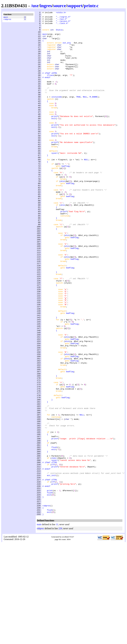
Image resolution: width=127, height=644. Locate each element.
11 (57, 625)
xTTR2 (54, 553)
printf (55, 137)
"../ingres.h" (63, 18)
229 (60, 629)
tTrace (50, 88)
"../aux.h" (61, 21)
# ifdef (46, 86)
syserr (55, 182)
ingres (46, 6)
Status (59, 34)
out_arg (67, 49)
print (50, 586)
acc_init (51, 568)
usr (35, 6)
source (59, 6)
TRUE (78, 114)
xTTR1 (54, 573)
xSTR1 (54, 86)
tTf (53, 555)
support (75, 6)
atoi (63, 215)
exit (54, 140)
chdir (54, 548)
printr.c (91, 6)
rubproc (7, 20)
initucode (56, 114)
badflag (65, 197)
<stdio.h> (61, 13)
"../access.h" (63, 23)
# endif (46, 91)
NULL (85, 114)
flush (54, 535)
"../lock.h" (62, 26)
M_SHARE (94, 114)
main (6, 17)
